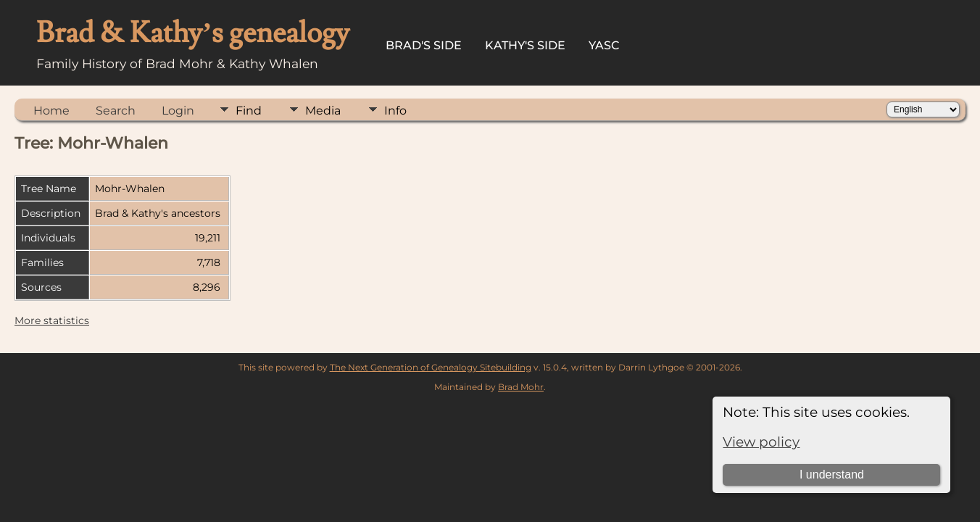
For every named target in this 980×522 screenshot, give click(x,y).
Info (395, 111)
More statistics (52, 320)
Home (51, 111)
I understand (832, 475)
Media (323, 111)
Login (178, 111)
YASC (604, 45)
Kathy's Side (525, 45)
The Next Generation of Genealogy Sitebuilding (431, 367)
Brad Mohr (521, 387)
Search (116, 111)
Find (249, 111)
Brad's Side (424, 45)
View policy (761, 442)
